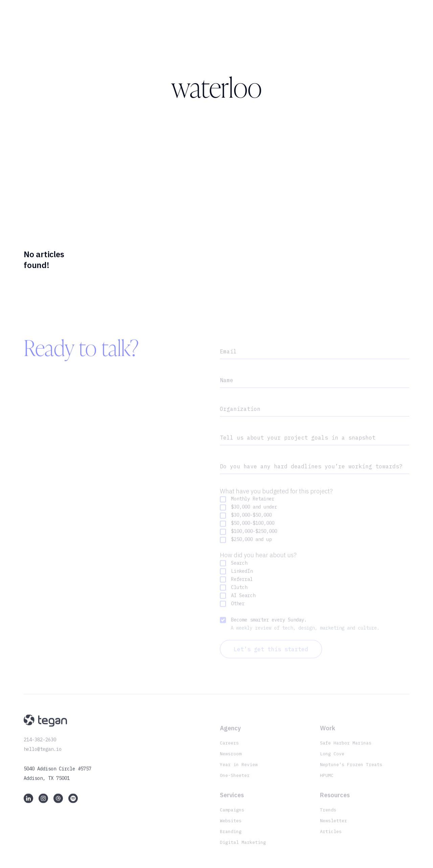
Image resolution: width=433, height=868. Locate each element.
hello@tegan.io (43, 753)
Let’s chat (386, 23)
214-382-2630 (40, 744)
